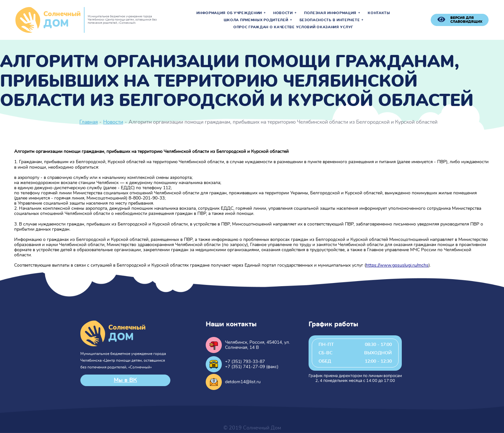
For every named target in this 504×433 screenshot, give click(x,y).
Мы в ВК (125, 380)
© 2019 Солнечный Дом (252, 428)
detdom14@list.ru (243, 382)
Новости (283, 13)
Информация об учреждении (229, 13)
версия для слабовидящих (466, 20)
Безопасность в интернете (330, 20)
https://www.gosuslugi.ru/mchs (397, 265)
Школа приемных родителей (256, 20)
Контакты (379, 13)
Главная (89, 122)
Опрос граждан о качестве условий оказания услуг (293, 27)
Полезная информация (330, 13)
